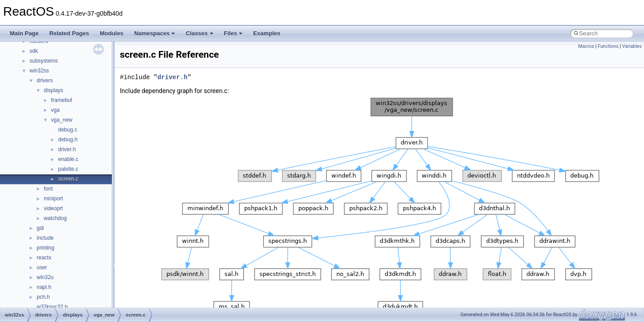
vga (55, 110)
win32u (45, 277)
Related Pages (69, 33)
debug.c (68, 130)
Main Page (24, 33)
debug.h (68, 140)
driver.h (67, 149)
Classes (199, 33)
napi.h (44, 287)
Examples (267, 33)
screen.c (68, 179)
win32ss (39, 71)
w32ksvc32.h (52, 307)
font (48, 189)
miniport (53, 199)
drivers (45, 80)
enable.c (68, 159)
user (42, 267)
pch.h (43, 297)
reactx (44, 258)
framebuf (61, 100)
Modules (112, 33)
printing (45, 248)
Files (233, 33)
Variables (632, 46)
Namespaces (155, 33)
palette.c (68, 169)
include (45, 238)
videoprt (53, 208)
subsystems (44, 61)
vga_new (62, 120)
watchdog (55, 218)
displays (53, 90)
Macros (586, 46)
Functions (608, 46)
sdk (34, 51)
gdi (40, 228)
